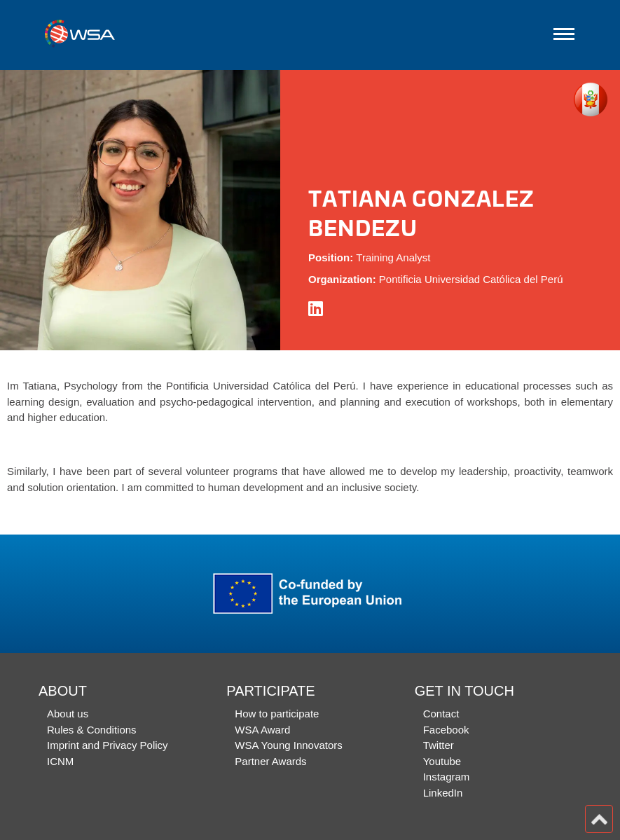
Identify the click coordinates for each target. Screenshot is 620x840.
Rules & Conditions (92, 730)
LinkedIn (443, 793)
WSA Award (262, 730)
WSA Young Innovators (288, 745)
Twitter (439, 745)
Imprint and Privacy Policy (108, 745)
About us (68, 714)
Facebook (446, 730)
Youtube (442, 761)
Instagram (447, 777)
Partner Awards (270, 761)
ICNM (60, 761)
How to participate (277, 714)
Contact (441, 714)
